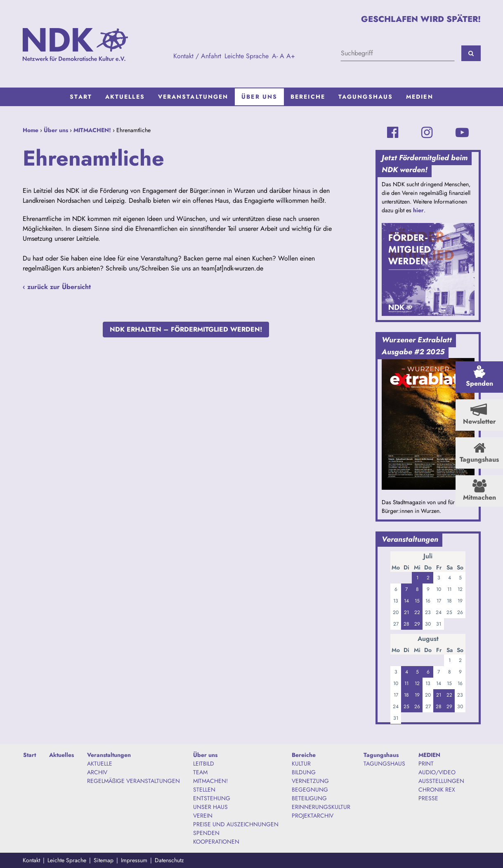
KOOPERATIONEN (216, 842)
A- (275, 56)
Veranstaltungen (193, 97)
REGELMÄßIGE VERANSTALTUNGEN (133, 781)
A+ (291, 56)
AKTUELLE (100, 764)
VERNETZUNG (310, 781)
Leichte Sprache (247, 56)
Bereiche (308, 97)
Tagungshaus (366, 97)
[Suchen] (471, 53)
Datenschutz (169, 860)
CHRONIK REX (437, 790)
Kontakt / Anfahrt (197, 56)
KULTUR (301, 764)
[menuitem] (81, 97)
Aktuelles (125, 97)
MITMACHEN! (92, 130)
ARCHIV (97, 772)
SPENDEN (206, 833)
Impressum (134, 860)
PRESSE (428, 798)
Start (81, 97)
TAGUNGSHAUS (384, 764)
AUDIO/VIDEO (437, 772)
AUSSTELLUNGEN (441, 781)
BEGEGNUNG (310, 790)
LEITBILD (204, 764)
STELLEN (204, 790)
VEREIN (203, 816)
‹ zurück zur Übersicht (57, 287)
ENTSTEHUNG (212, 798)
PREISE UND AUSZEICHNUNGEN (236, 824)
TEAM (200, 772)
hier (418, 210)
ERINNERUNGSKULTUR (321, 807)
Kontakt (31, 860)
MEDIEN (420, 97)
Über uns (259, 97)
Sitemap (104, 860)
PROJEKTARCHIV (313, 816)
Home (31, 130)
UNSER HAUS (210, 807)
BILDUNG (304, 772)
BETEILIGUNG (309, 798)
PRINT (426, 764)
